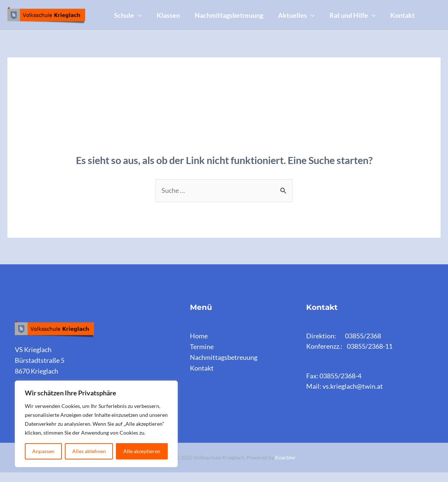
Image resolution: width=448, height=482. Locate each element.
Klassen (173, 10)
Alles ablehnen (89, 451)
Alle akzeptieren (142, 451)
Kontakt (128, 30)
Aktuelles (307, 10)
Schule (129, 10)
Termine (202, 356)
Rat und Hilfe (366, 10)
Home (199, 345)
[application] (139, 10)
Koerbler (286, 467)
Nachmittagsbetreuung (236, 10)
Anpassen (43, 451)
